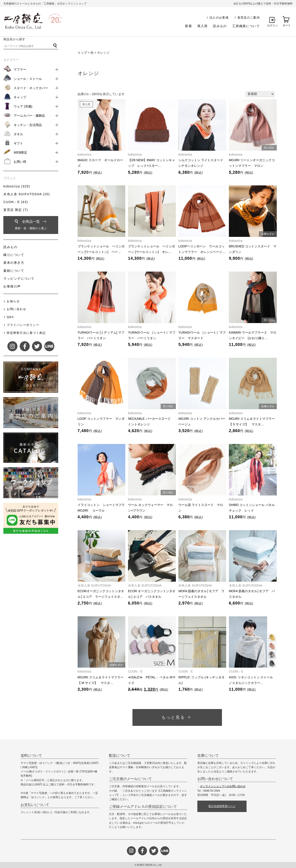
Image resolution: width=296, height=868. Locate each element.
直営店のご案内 (249, 18)
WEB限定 (20, 152)
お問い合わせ (16, 309)
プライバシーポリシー (23, 325)
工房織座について (246, 26)
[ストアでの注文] (260, 94)
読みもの (220, 26)
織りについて (14, 255)
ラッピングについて (19, 279)
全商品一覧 (31, 226)
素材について (14, 271)
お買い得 (20, 162)
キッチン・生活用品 (28, 125)
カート (287, 25)
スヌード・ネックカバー (31, 88)
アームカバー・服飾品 (29, 116)
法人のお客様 (219, 18)
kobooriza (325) (17, 186)
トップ (82, 53)
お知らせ (13, 301)
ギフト (18, 143)
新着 (188, 26)
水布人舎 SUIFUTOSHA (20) (27, 194)
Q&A (10, 317)
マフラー (20, 69)
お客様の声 (12, 286)
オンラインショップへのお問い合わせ (223, 786)
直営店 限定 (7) (16, 210)
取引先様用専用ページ (222, 806)
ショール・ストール (28, 79)
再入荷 (202, 26)
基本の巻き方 (14, 263)
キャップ (20, 97)
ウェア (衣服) (23, 106)
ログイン (273, 26)
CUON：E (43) (16, 202)
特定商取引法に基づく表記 (26, 333)
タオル (18, 134)
